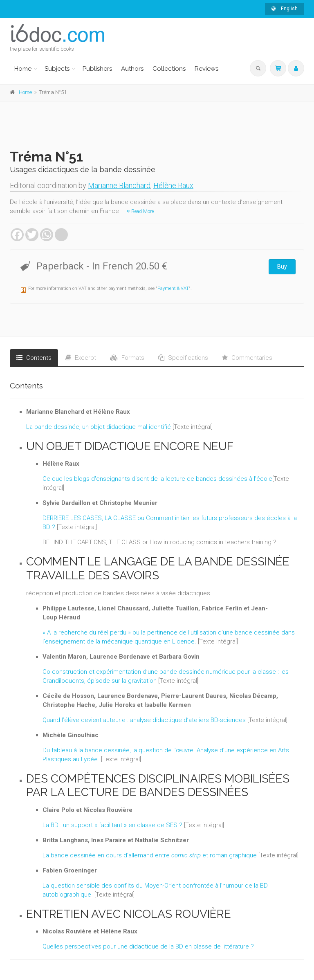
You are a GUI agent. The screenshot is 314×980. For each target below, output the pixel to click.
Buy (282, 267)
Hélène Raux (173, 185)
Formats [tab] (127, 358)
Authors (132, 69)
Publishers (97, 69)
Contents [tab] (34, 358)
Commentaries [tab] (247, 358)
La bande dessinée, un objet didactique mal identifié (99, 427)
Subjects (57, 69)
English (285, 9)
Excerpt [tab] (81, 358)
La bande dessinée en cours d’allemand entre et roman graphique (150, 855)
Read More (140, 211)
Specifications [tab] (183, 358)
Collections (169, 69)
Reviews (206, 69)
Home (23, 69)
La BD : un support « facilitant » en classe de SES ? (112, 825)
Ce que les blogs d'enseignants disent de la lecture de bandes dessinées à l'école (157, 479)
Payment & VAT (173, 288)
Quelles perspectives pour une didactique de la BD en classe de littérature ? (148, 946)
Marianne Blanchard (119, 185)
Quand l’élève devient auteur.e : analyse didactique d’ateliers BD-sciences (144, 720)
